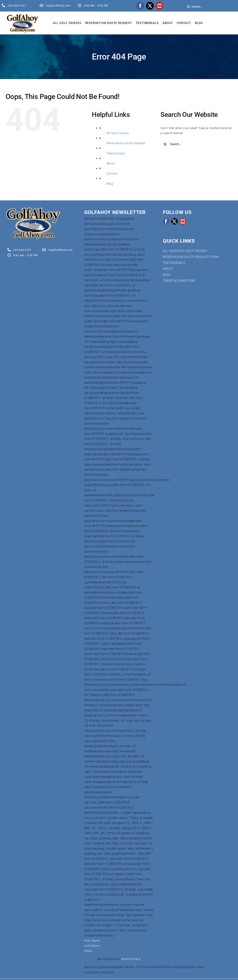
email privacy (131, 959)
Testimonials (116, 153)
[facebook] (140, 6)
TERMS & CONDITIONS (179, 281)
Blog (110, 184)
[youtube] (160, 6)
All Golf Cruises (118, 133)
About (111, 163)
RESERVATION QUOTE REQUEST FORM (191, 257)
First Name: (93, 941)
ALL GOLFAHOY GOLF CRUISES (185, 251)
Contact (112, 174)
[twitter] (150, 6)
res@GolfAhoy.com (58, 6)
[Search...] (196, 144)
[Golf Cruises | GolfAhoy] (33, 208)
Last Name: (92, 946)
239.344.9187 (17, 6)
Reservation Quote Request (126, 143)
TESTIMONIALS (174, 263)
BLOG (167, 275)
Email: (89, 951)
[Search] (188, 7)
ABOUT (168, 269)
